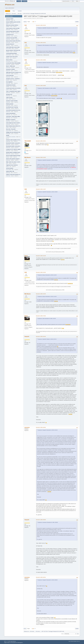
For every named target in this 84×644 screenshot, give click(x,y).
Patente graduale (10, 104)
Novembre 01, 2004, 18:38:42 (41, 427)
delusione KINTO (10, 19)
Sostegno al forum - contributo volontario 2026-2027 (14, 79)
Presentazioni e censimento (11, 137)
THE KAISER (28, 141)
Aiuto (69, 641)
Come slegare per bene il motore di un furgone (14, 123)
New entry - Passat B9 (11, 129)
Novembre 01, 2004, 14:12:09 (41, 256)
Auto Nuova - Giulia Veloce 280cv (13, 117)
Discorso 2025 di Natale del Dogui (13, 156)
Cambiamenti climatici (11, 85)
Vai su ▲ (78, 641)
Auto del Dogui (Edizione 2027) (13, 31)
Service (7, 23)
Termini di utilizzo (74, 641)
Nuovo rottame (9, 60)
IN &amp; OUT (9, 94)
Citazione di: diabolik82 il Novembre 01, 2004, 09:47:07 (48, 28)
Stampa (77, 22)
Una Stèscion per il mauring (12, 107)
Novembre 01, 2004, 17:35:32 (41, 316)
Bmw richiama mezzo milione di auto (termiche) (14, 126)
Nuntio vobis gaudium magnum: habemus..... (14, 159)
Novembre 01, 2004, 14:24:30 (41, 294)
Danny (26, 256)
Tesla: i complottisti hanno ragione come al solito (14, 91)
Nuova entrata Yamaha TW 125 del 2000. (14, 41)
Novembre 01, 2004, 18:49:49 (41, 520)
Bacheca (8, 58)
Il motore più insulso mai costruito (13, 88)
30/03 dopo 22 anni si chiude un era (14, 72)
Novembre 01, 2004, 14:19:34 (41, 272)
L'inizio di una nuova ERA (12, 38)
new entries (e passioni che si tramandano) (14, 110)
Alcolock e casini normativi (12, 101)
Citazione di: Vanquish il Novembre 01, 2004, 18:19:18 (48, 430)
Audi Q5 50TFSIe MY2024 (11, 54)
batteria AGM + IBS (10, 171)
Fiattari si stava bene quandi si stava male (14, 175)
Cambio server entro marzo (12, 57)
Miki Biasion (28, 157)
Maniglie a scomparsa (11, 120)
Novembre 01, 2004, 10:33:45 (41, 25)
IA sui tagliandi (9, 82)
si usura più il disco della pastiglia (13, 63)
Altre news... (8, 45)
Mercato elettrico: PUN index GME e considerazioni (14, 50)
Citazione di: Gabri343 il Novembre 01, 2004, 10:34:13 (48, 63)
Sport (7, 99)
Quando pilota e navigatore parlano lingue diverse (14, 153)
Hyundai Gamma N (10, 44)
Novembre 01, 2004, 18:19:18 (41, 336)
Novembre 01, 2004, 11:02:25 (41, 157)
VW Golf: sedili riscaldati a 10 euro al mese (14, 140)
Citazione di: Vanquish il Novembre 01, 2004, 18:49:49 (48, 580)
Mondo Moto (8, 42)
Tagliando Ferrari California (12, 165)
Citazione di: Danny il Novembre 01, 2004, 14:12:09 (47, 275)
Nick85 (8, 135)
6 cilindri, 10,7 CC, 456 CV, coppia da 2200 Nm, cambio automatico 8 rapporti (14, 149)
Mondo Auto (8, 20)
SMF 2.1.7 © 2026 (7, 641)
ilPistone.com (10, 5)
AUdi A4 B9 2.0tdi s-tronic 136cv (13, 47)
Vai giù (25, 22)
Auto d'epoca (8, 61)
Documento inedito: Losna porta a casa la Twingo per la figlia (14, 143)
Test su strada (9, 49)
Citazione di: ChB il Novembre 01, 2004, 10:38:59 (47, 88)
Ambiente (8, 27)
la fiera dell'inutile (10, 76)
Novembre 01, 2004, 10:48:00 (41, 86)
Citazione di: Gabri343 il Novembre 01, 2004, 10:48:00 (48, 192)
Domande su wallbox (11, 69)
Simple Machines (13, 641)
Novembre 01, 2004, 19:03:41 (41, 577)
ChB (26, 60)
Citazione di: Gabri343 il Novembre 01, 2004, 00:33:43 (48, 160)
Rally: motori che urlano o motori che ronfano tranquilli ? (14, 162)
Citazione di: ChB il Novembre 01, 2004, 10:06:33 (47, 45)
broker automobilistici (11, 113)
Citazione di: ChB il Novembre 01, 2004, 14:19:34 (47, 319)
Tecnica (7, 89)
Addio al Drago (9, 98)
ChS (26, 25)
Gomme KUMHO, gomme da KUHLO (14, 22)
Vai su (25, 629)
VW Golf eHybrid (10, 168)
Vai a (62, 634)
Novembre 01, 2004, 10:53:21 (41, 141)
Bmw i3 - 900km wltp (10, 66)
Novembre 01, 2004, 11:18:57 (41, 189)
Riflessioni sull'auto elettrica (12, 25)
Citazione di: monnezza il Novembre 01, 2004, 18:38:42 (48, 522)
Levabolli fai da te (10, 35)
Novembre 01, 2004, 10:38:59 (41, 60)
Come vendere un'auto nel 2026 (13, 28)
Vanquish (27, 337)
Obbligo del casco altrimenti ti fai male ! (14, 132)
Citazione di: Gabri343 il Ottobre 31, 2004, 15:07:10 (47, 339)
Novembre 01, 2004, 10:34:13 (41, 43)
